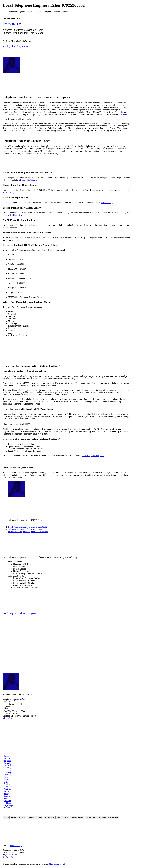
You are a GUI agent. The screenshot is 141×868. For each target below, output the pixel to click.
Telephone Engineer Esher (29, 180)
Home (6, 817)
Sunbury (7, 798)
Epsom (6, 779)
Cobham (7, 770)
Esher (6, 782)
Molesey (7, 791)
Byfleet (7, 763)
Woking (7, 808)
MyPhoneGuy (9, 192)
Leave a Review (77, 817)
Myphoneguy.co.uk (57, 864)
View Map (7, 718)
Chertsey (7, 768)
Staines (7, 796)
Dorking (7, 775)
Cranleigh (8, 772)
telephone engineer (41, 379)
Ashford (7, 756)
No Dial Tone (113, 817)
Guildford (8, 787)
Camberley (8, 765)
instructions (124, 114)
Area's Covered (62, 817)
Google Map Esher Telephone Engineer (19, 613)
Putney (6, 794)
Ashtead (7, 758)
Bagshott (7, 761)
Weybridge (8, 805)
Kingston (7, 789)
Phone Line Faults (18, 817)
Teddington (8, 803)
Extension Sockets (35, 817)
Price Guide (49, 817)
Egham (6, 777)
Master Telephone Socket (96, 817)
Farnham (7, 784)
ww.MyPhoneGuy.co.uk (15, 46)
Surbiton (7, 801)
